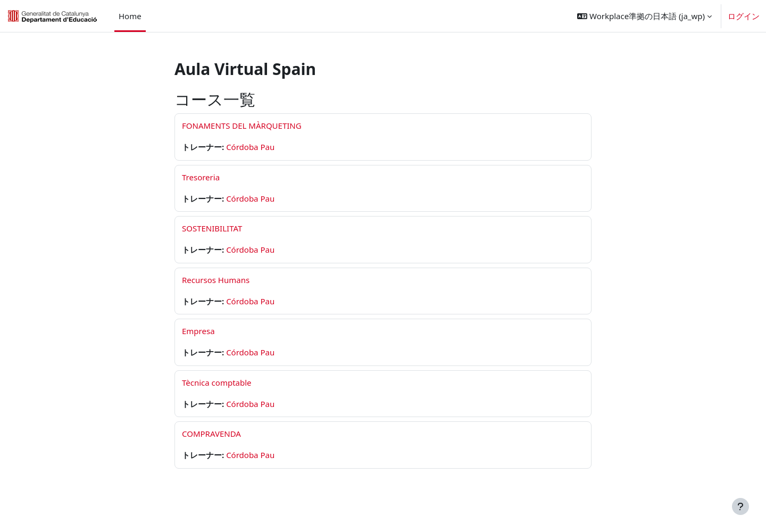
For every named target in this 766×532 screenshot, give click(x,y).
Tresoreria (201, 177)
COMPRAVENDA (211, 434)
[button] (644, 16)
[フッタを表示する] (740, 506)
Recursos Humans (216, 280)
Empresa (198, 331)
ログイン (744, 16)
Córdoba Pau (250, 147)
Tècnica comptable (217, 383)
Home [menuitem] (130, 16)
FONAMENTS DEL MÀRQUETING (242, 126)
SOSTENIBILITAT (212, 228)
